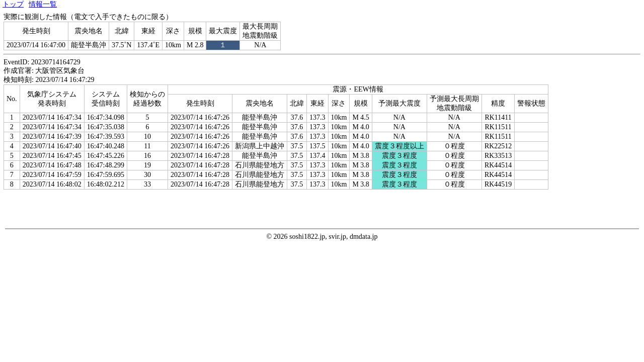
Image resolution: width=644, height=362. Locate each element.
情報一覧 (43, 4)
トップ (13, 4)
